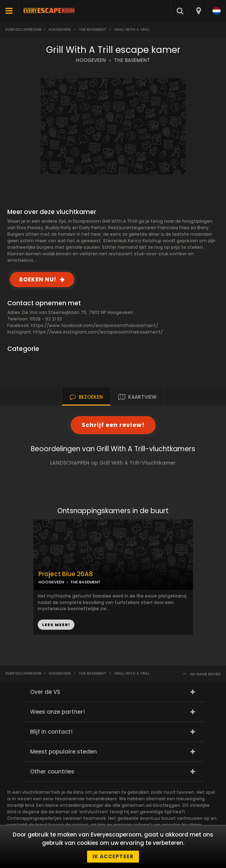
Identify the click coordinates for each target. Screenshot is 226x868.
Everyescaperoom (24, 30)
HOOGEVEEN (91, 60)
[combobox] (198, 11)
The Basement (93, 30)
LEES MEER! (56, 625)
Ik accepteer (113, 856)
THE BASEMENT (132, 60)
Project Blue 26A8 (66, 574)
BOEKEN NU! (38, 279)
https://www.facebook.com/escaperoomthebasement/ (94, 325)
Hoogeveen (60, 30)
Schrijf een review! (113, 425)
